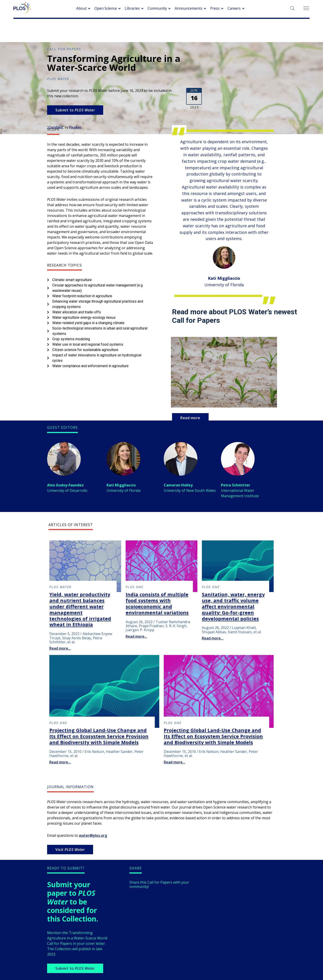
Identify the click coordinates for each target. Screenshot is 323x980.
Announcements (189, 8)
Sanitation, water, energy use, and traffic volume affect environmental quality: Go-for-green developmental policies (233, 606)
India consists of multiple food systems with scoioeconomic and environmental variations (157, 603)
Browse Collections (199, 31)
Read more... (60, 648)
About (81, 8)
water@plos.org (93, 835)
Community (157, 8)
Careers (234, 8)
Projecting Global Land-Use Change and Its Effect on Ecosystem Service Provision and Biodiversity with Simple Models (99, 736)
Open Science (106, 8)
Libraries (132, 8)
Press (215, 8)
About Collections (160, 31)
